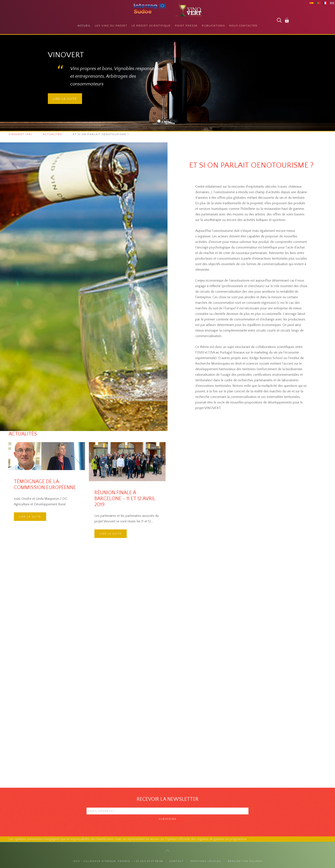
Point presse (186, 26)
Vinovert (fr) (20, 134)
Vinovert (160, 122)
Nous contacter (243, 26)
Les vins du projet (111, 26)
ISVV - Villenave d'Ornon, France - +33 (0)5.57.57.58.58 (118, 861)
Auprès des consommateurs (164, 122)
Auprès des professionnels (169, 122)
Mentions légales (206, 861)
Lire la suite (65, 99)
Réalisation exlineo (245, 861)
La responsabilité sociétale (173, 122)
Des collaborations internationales (177, 122)
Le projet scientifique (151, 26)
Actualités (52, 134)
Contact (177, 861)
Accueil (84, 26)
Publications (213, 26)
